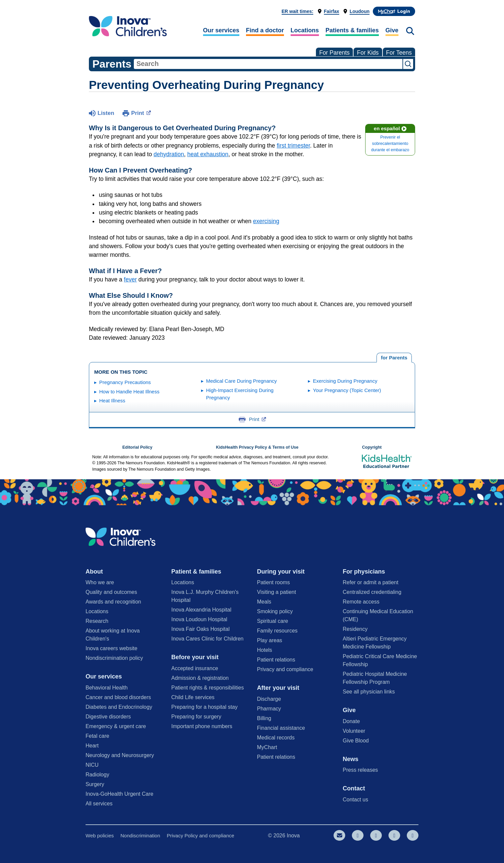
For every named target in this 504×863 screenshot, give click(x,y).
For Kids (368, 53)
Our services (221, 30)
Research (97, 621)
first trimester (293, 146)
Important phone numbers (202, 726)
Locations (305, 30)
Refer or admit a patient (371, 582)
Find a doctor (265, 30)
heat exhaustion (208, 154)
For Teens (399, 53)
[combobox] (268, 64)
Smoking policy (275, 611)
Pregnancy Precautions (125, 382)
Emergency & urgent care (116, 726)
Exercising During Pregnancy (345, 381)
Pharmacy (269, 709)
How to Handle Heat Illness (129, 392)
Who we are (100, 582)
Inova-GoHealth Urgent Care (120, 794)
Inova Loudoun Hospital (199, 619)
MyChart (267, 747)
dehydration (169, 154)
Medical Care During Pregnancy (242, 381)
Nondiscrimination (140, 836)
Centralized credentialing (372, 592)
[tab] (394, 358)
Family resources (277, 631)
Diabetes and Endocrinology (119, 707)
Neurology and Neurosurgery (120, 755)
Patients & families (352, 30)
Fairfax (332, 11)
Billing (264, 718)
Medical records (276, 738)
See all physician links (369, 692)
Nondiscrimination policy (114, 658)
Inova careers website (112, 648)
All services (99, 804)
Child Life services (193, 697)
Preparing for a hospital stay (205, 707)
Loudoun (360, 11)
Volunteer (354, 731)
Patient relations (276, 660)
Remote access (361, 602)
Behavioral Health (107, 688)
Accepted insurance (195, 668)
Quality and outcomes (111, 592)
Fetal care (97, 736)
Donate (352, 721)
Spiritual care (272, 621)
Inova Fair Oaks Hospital (201, 629)
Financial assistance (281, 728)
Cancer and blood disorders (118, 697)
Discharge (269, 699)
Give (392, 30)
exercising (266, 221)
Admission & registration (200, 678)
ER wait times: (298, 11)
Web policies (100, 836)
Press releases (361, 770)
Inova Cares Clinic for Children (208, 639)
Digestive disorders (108, 717)
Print (141, 113)
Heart (92, 746)
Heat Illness (112, 401)
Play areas (270, 640)
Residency (355, 629)
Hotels (264, 650)
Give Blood (356, 741)
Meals (264, 602)
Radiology (97, 775)
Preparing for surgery (196, 717)
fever (130, 279)
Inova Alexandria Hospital (202, 610)
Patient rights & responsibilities (208, 688)
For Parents (334, 53)
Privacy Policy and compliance (201, 836)
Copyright (372, 447)
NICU (92, 765)
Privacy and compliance (285, 669)
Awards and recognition (113, 602)
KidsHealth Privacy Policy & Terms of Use (257, 447)
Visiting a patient (276, 592)
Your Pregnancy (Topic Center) (347, 390)
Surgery (95, 784)
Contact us (356, 800)
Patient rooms (273, 582)
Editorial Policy (137, 447)
